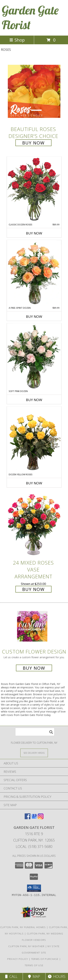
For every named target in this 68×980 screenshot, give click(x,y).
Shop (17, 40)
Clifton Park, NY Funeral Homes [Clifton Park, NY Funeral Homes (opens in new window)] (23, 927)
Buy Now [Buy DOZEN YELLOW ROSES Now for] (34, 483)
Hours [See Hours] (57, 976)
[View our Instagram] (41, 818)
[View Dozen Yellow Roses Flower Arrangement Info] (34, 440)
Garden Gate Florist (30, 17)
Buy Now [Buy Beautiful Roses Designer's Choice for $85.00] (33, 143)
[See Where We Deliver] (34, 753)
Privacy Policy (18, 959)
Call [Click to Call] (11, 976)
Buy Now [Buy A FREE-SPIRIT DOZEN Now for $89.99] (34, 317)
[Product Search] (35, 732)
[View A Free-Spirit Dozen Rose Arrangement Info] (34, 273)
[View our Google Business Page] (34, 818)
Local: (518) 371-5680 (34, 847)
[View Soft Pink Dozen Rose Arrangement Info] (34, 356)
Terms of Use (34, 965)
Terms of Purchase (45, 959)
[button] (34, 888)
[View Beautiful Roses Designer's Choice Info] (34, 91)
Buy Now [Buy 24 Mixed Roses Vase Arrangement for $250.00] (33, 589)
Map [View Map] (34, 976)
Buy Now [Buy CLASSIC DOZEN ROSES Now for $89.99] (34, 233)
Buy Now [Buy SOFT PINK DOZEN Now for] (34, 400)
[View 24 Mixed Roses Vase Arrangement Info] (34, 525)
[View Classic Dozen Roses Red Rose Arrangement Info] (34, 190)
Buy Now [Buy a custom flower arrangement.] (34, 668)
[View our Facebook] (28, 818)
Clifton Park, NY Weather (26, 946)
